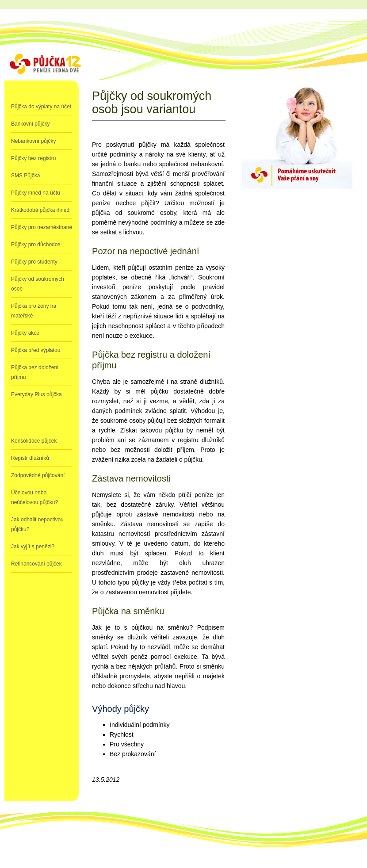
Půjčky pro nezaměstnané (42, 227)
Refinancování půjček (36, 564)
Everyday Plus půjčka (36, 394)
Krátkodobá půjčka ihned (40, 210)
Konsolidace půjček (34, 441)
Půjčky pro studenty (34, 262)
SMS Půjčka (25, 176)
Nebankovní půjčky (33, 141)
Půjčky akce (25, 333)
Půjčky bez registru (33, 158)
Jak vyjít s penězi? (33, 547)
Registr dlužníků (30, 458)
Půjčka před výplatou (36, 350)
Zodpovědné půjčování (38, 475)
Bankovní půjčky (30, 124)
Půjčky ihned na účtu (36, 193)
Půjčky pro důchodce (36, 245)
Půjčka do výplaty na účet (41, 107)
